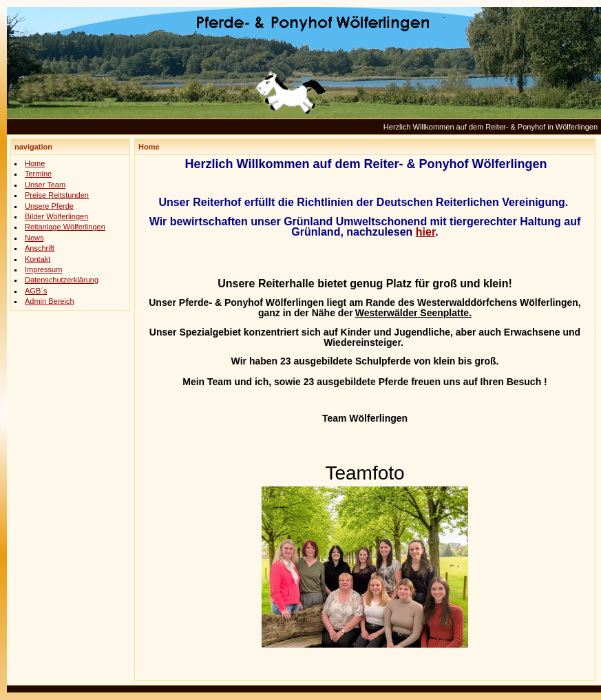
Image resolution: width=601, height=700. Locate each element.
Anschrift (40, 248)
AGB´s (36, 291)
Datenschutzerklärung (62, 280)
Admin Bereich (50, 301)
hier (425, 232)
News (34, 238)
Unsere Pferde (49, 206)
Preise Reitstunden (57, 195)
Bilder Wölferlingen (56, 216)
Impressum (43, 269)
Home (35, 163)
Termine (38, 174)
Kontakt (38, 259)
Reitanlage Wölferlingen (65, 227)
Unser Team (45, 185)
